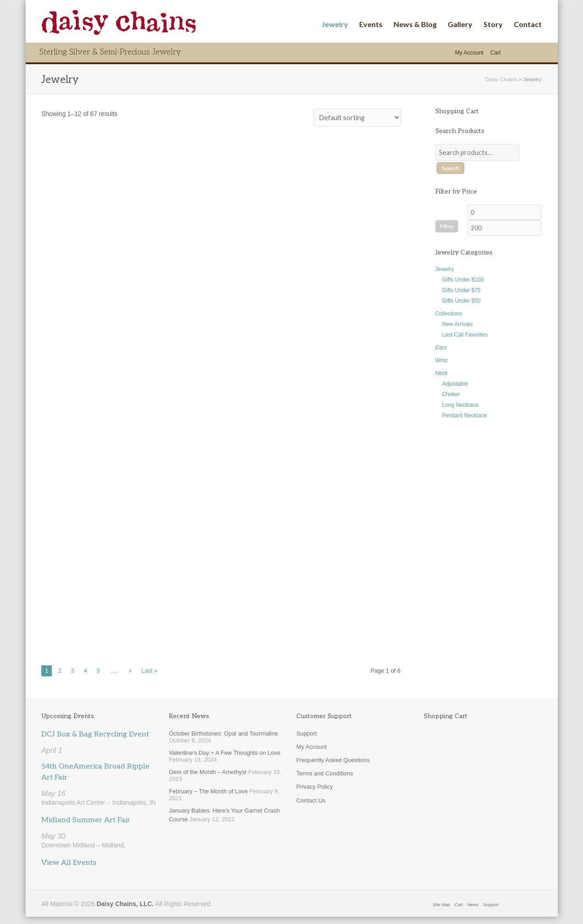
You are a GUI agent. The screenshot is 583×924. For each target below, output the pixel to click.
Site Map (441, 905)
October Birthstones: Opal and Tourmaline (223, 733)
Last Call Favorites (465, 335)
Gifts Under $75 (461, 290)
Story (493, 24)
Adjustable (455, 384)
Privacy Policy (315, 787)
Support (307, 733)
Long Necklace (460, 405)
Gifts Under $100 (463, 280)
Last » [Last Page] (149, 671)
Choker (451, 394)
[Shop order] (357, 118)
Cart (496, 53)
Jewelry (335, 24)
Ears (441, 348)
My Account (469, 53)
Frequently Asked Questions (333, 760)
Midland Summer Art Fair (86, 820)
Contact (528, 24)
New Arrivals (458, 324)
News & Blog (415, 24)
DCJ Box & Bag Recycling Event (95, 734)
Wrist (441, 360)
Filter (447, 226)
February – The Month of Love (208, 791)
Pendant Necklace (464, 415)
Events (371, 24)
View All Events (69, 863)
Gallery (460, 24)
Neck (441, 373)
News (473, 905)
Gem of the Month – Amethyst (208, 772)
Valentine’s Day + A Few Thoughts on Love (225, 753)
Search (450, 168)
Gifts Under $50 (461, 301)
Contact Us (311, 800)
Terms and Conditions (325, 773)
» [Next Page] (130, 671)
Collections (449, 314)
